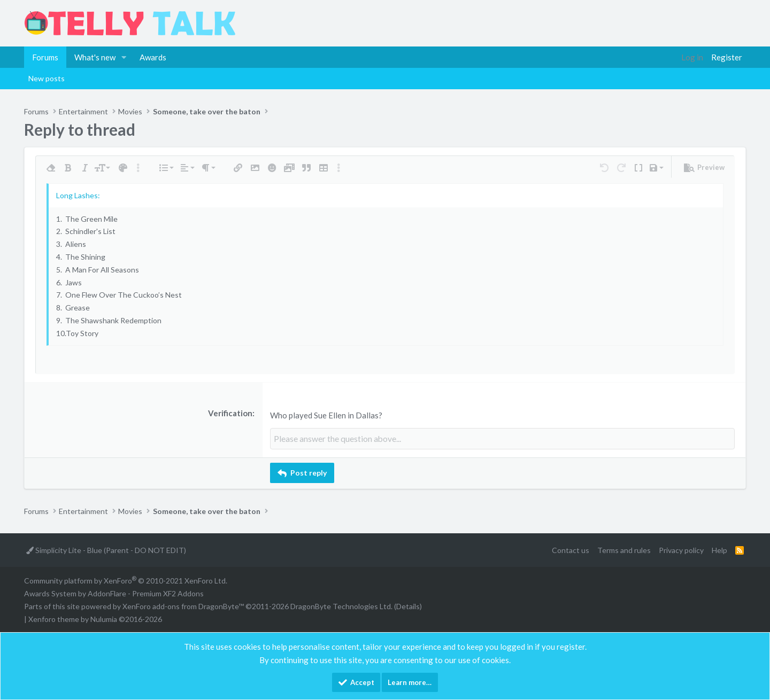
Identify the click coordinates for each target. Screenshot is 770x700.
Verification (230, 413)
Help (719, 549)
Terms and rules (624, 549)
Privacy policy (681, 549)
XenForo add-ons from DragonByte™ (183, 606)
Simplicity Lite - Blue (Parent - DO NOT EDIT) (106, 549)
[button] (124, 57)
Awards (153, 57)
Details (408, 606)
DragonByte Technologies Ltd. (341, 606)
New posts (47, 78)
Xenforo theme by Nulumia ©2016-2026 (95, 618)
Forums (45, 57)
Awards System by (114, 593)
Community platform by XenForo (126, 580)
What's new (95, 57)
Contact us (571, 549)
